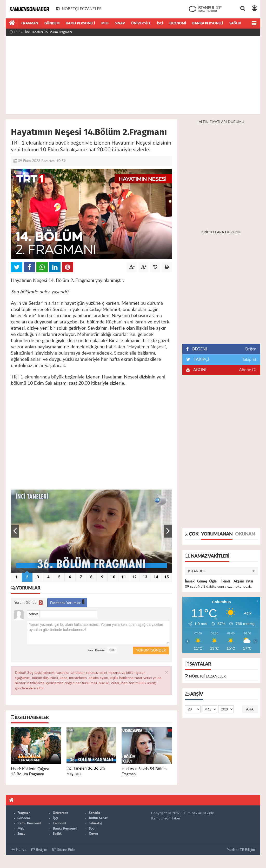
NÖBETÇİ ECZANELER (207, 676)
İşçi (160, 23)
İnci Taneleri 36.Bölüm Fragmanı (49, 32)
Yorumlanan (217, 534)
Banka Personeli (208, 23)
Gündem (52, 23)
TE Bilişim (247, 850)
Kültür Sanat (98, 818)
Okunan (245, 534)
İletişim (39, 850)
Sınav (120, 23)
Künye (19, 850)
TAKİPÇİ (201, 360)
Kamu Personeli (80, 23)
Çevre (93, 834)
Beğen (251, 349)
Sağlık (235, 23)
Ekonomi (178, 23)
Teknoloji (96, 823)
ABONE (200, 370)
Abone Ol (248, 370)
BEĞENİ (198, 349)
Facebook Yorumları (67, 602)
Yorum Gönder (28, 603)
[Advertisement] (133, 75)
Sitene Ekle (64, 850)
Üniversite (141, 23)
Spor (92, 829)
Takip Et (249, 360)
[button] (221, 571)
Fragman (30, 23)
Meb (105, 23)
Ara (250, 709)
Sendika (95, 813)
